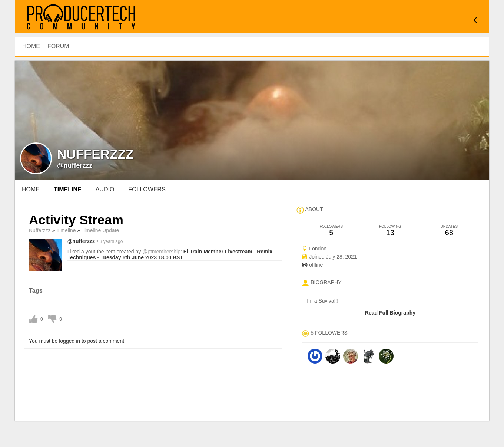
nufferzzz (40, 230)
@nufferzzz (75, 165)
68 (449, 231)
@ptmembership (161, 252)
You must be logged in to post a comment (77, 341)
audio (105, 189)
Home (31, 189)
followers (147, 189)
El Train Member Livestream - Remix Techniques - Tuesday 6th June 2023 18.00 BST (170, 254)
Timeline (68, 189)
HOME (31, 46)
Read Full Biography (390, 313)
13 (390, 231)
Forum (58, 46)
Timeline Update (100, 230)
